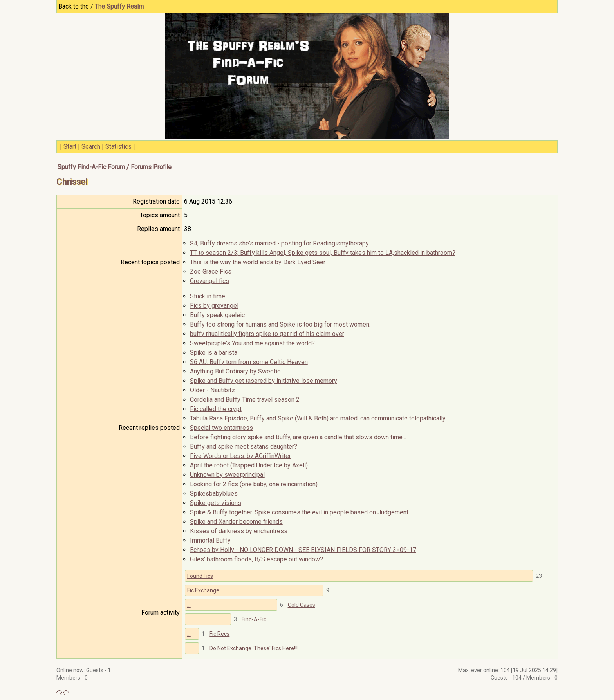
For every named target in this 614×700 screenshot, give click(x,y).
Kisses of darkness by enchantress (239, 531)
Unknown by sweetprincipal (227, 475)
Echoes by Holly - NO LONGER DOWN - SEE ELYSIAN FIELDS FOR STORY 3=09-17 (303, 550)
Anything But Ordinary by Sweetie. (236, 371)
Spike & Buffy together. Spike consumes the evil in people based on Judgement (299, 512)
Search (91, 147)
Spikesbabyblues (214, 493)
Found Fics (200, 576)
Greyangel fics (209, 281)
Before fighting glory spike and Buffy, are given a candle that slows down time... (298, 437)
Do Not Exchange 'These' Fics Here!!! (254, 648)
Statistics (118, 147)
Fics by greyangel (214, 306)
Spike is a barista (214, 353)
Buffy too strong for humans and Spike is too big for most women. (280, 324)
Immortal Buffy (210, 540)
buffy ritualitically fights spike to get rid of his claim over (267, 334)
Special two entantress (221, 428)
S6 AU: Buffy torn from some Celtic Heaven (249, 362)
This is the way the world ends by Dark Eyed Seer (258, 262)
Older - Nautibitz (212, 390)
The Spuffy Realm (119, 6)
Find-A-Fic (254, 619)
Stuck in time (208, 296)
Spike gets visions (216, 503)
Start (70, 147)
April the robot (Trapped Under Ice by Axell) (249, 465)
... (189, 605)
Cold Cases (302, 605)
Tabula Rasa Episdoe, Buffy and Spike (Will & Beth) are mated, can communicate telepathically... (319, 418)
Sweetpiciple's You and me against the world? (252, 343)
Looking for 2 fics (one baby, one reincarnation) (254, 484)
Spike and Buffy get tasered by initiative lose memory (264, 381)
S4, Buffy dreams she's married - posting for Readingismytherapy (279, 243)
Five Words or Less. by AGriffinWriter (240, 456)
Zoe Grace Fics (211, 272)
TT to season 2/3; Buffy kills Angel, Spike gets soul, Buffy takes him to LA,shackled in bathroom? (323, 253)
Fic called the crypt (216, 409)
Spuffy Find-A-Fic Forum (91, 167)
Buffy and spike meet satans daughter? (244, 447)
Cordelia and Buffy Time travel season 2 (245, 400)
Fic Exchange (203, 590)
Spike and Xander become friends (236, 522)
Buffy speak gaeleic (217, 315)
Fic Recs (219, 634)
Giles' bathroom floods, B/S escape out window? (256, 559)
